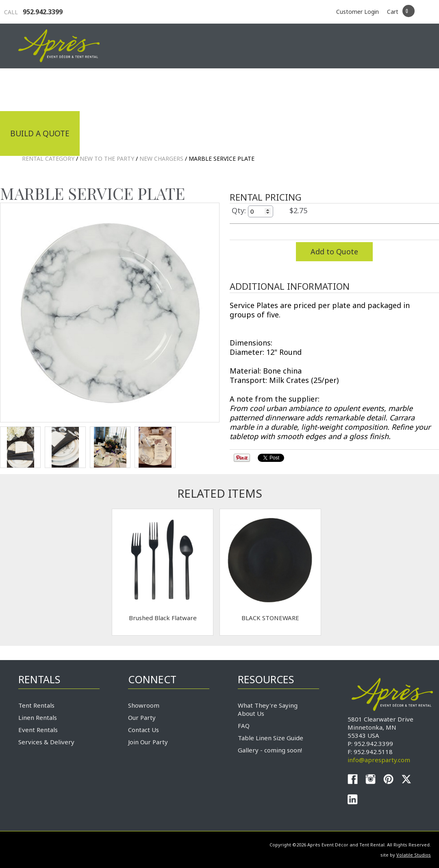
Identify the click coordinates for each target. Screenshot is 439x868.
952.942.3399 (33, 12)
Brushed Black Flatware (163, 618)
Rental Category (48, 159)
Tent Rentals (36, 705)
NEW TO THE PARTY (107, 159)
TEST (20, 447)
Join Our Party (148, 742)
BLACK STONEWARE (270, 618)
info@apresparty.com (379, 760)
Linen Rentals (38, 717)
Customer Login (358, 12)
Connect (398, 89)
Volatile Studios (414, 855)
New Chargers (161, 159)
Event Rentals (38, 730)
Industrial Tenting (52, 89)
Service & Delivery (321, 89)
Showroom (144, 705)
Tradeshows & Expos (157, 89)
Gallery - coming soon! (270, 750)
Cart (393, 12)
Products (242, 89)
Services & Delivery (46, 742)
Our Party (142, 717)
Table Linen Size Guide (271, 738)
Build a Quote (40, 133)
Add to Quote (334, 251)
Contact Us (143, 730)
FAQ (244, 726)
